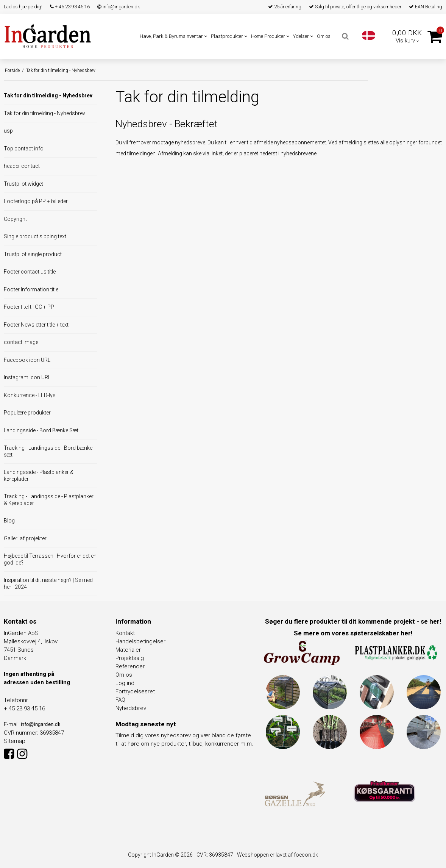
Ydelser (303, 36)
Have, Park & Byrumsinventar (173, 36)
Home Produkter (270, 36)
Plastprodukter (229, 36)
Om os (324, 36)
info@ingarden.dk (119, 7)
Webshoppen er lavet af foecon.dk (278, 855)
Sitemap (15, 741)
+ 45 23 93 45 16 (70, 7)
